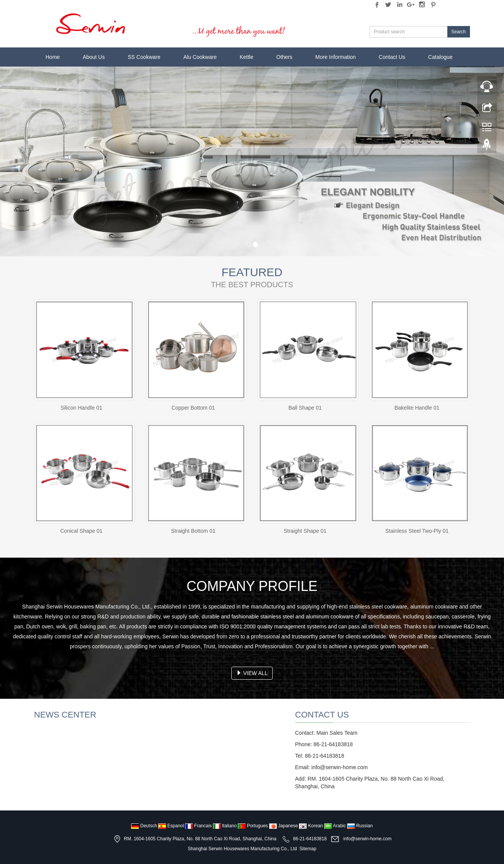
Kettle (247, 57)
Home (53, 57)
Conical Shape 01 (81, 531)
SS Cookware (144, 57)
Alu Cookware (200, 57)
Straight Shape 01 (305, 531)
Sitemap (308, 849)
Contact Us (392, 57)
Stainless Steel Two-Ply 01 (417, 531)
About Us (94, 57)
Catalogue (441, 57)
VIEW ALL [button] (252, 673)
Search (458, 32)
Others (285, 57)
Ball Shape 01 (305, 408)
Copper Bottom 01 (193, 408)
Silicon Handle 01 (81, 408)
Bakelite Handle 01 (417, 408)
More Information (336, 57)
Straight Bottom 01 (193, 531)
